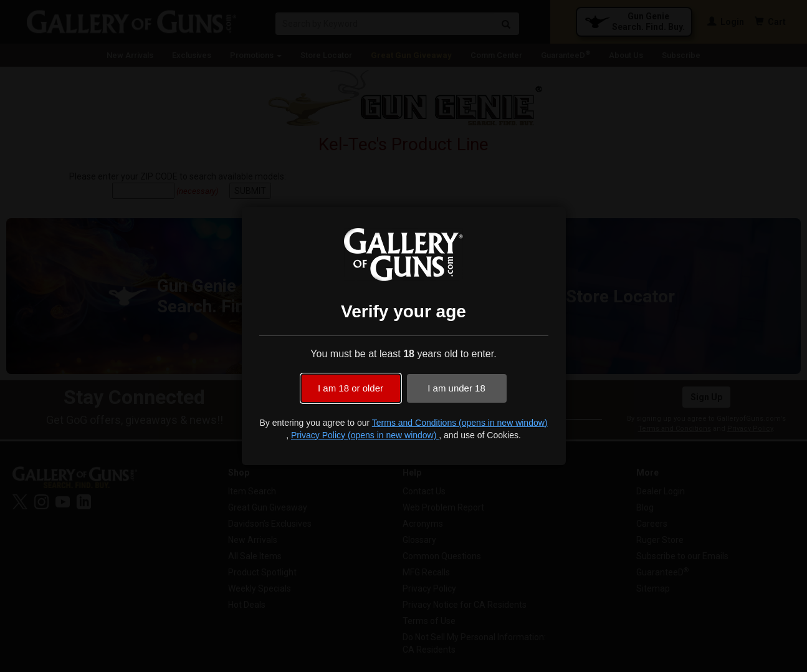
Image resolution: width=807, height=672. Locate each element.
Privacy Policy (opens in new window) (365, 435)
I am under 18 (456, 388)
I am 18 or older (351, 388)
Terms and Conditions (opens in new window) (460, 423)
